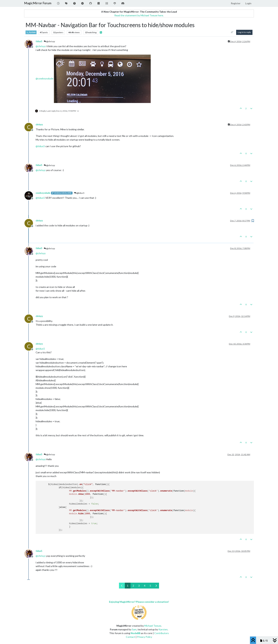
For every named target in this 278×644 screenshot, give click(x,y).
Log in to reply (244, 32)
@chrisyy (49, 41)
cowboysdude (43, 193)
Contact (130, 637)
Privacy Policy (145, 637)
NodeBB (136, 633)
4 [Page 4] (145, 586)
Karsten (163, 629)
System (31, 32)
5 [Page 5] (150, 586)
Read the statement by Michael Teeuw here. (139, 15)
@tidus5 (79, 193)
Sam (134, 629)
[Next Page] (156, 586)
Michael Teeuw (153, 626)
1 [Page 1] (128, 586)
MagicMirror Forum (38, 3)
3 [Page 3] (139, 586)
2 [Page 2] (133, 586)
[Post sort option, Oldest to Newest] (232, 32)
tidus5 (39, 41)
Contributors (162, 633)
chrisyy (39, 125)
